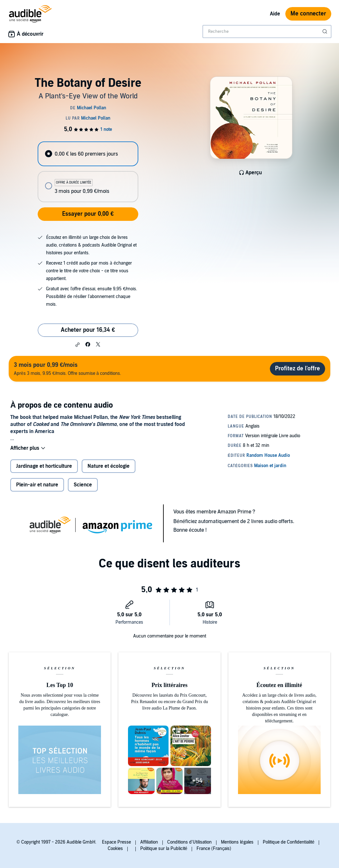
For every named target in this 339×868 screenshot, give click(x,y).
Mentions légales (237, 842)
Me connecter (308, 14)
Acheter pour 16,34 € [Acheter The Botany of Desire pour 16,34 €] (88, 330)
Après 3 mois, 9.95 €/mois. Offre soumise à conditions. (67, 369)
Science (83, 485)
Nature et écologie (109, 466)
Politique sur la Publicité (164, 849)
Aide (275, 14)
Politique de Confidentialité (289, 842)
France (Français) (214, 849)
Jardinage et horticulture (44, 466)
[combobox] (267, 32)
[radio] (88, 154)
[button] (78, 345)
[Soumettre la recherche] (325, 32)
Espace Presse (116, 842)
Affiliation (149, 842)
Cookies (115, 849)
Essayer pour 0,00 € (88, 214)
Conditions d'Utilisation (189, 842)
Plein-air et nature (37, 485)
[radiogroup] (88, 172)
